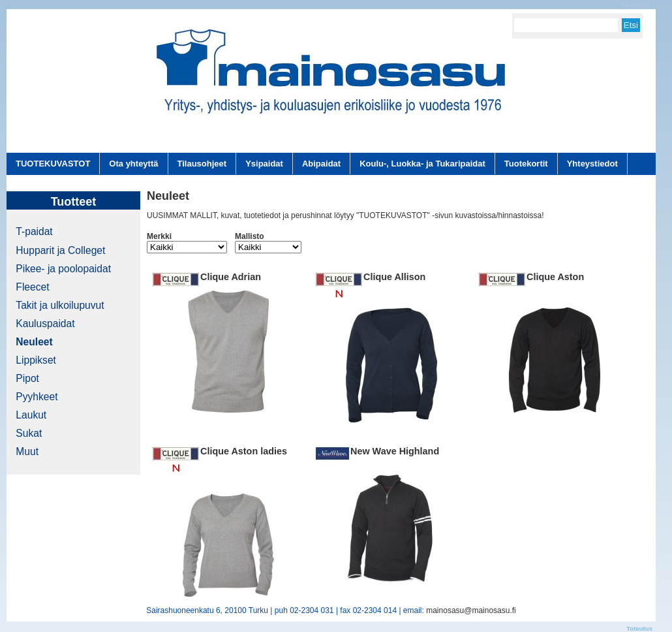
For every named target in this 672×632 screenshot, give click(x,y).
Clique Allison (394, 277)
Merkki (159, 236)
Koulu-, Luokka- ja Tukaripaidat (422, 164)
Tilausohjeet (202, 164)
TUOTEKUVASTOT (53, 164)
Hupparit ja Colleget (60, 250)
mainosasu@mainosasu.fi (471, 610)
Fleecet (32, 287)
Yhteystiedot (592, 164)
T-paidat (34, 231)
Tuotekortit (526, 164)
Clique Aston (555, 277)
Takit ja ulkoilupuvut (60, 305)
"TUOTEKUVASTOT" (393, 215)
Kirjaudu (635, 5)
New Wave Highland (395, 451)
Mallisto (250, 236)
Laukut (31, 415)
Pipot (27, 378)
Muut (27, 451)
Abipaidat (321, 164)
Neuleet (34, 342)
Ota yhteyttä (133, 164)
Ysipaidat (264, 164)
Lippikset (36, 360)
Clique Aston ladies (244, 451)
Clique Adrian (231, 277)
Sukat (29, 433)
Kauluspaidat (45, 324)
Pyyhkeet (37, 397)
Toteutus (639, 628)
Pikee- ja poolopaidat (63, 269)
